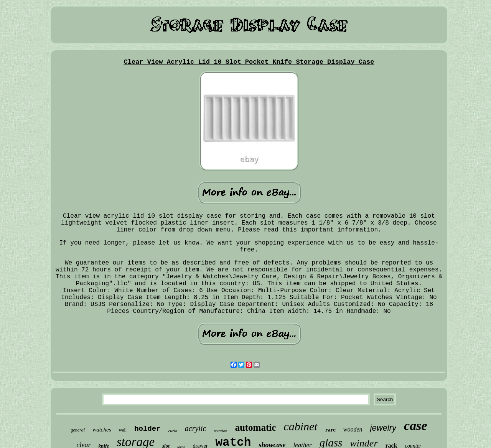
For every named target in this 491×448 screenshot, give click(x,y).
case (415, 426)
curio (173, 431)
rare (330, 430)
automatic (255, 427)
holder (147, 429)
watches (102, 430)
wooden (353, 429)
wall (123, 430)
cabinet (300, 426)
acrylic (196, 428)
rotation (220, 431)
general (78, 430)
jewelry (383, 428)
